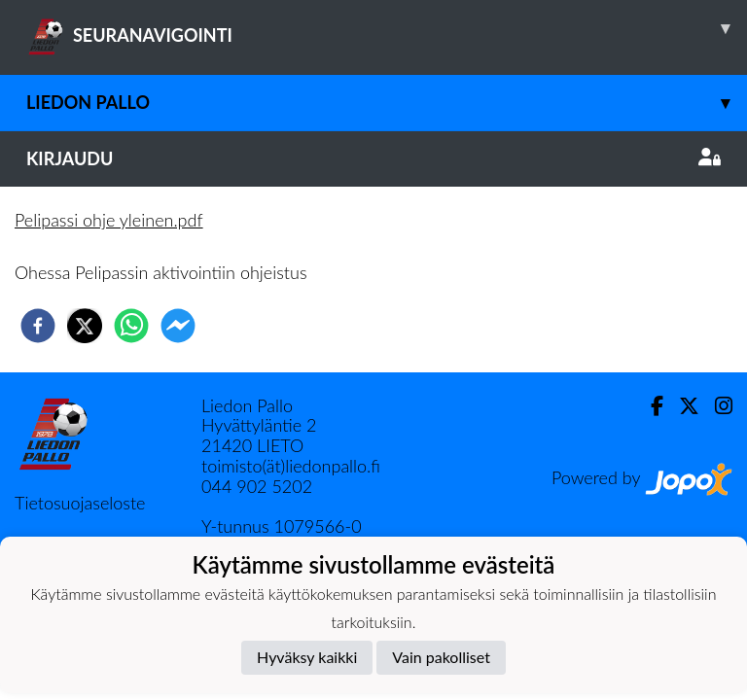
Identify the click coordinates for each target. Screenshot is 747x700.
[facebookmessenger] (178, 326)
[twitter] (85, 326)
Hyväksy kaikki (307, 657)
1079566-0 (317, 526)
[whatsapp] (131, 326)
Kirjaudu (373, 158)
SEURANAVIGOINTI (387, 28)
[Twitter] (681, 406)
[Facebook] (649, 406)
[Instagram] (716, 406)
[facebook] (38, 326)
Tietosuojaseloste (80, 503)
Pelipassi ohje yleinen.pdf (109, 220)
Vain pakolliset (441, 657)
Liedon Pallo (387, 103)
